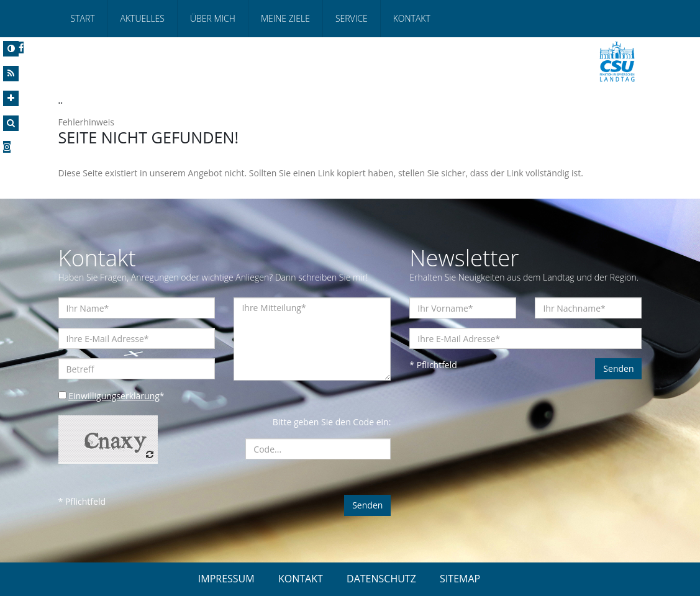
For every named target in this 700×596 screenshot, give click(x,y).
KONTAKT (301, 579)
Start (83, 18)
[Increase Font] (11, 98)
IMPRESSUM (226, 579)
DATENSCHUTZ (381, 579)
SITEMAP (460, 579)
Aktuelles (143, 18)
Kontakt (412, 18)
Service (352, 18)
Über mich (213, 18)
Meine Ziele (285, 18)
